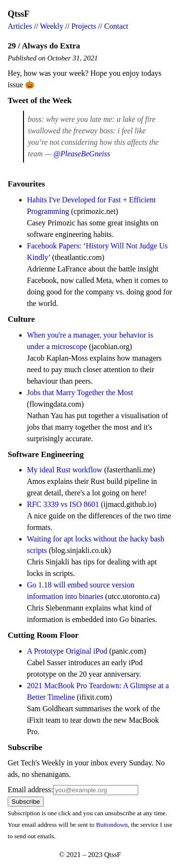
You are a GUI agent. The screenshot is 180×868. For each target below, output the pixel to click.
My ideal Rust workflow (65, 470)
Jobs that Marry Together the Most (80, 393)
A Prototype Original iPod (67, 651)
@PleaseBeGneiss (82, 154)
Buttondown (112, 825)
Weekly (51, 26)
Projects (84, 26)
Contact (116, 26)
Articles (20, 26)
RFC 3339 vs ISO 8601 (63, 504)
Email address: (30, 790)
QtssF (18, 14)
